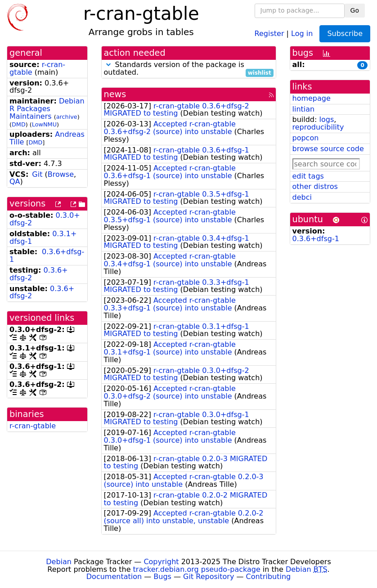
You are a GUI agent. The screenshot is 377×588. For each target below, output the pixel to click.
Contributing (269, 577)
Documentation (114, 577)
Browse (61, 174)
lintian (304, 109)
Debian (59, 562)
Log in (302, 33)
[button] (108, 65)
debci (302, 197)
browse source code (328, 149)
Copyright (161, 562)
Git (37, 174)
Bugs (162, 577)
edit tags (308, 176)
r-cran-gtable (33, 426)
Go (355, 10)
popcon (306, 138)
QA (15, 182)
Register (269, 33)
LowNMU (44, 124)
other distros (315, 186)
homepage (312, 98)
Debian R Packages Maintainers (47, 109)
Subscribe (345, 34)
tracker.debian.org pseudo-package (197, 569)
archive (67, 117)
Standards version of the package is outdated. (189, 69)
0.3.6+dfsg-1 (47, 256)
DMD (19, 124)
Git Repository (209, 577)
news (115, 94)
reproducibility (318, 127)
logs (326, 119)
